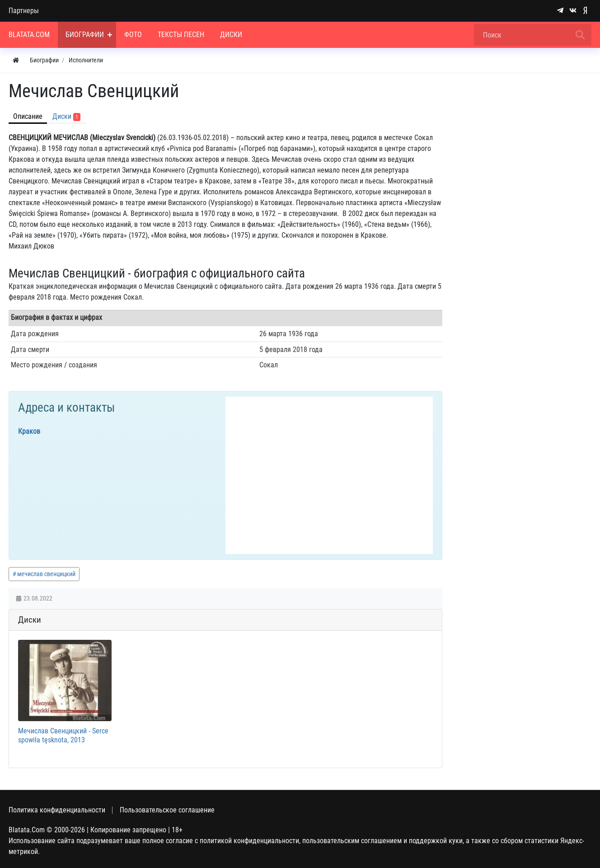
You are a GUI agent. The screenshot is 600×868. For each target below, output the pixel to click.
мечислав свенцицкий (46, 574)
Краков (29, 431)
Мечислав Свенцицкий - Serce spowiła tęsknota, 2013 (63, 735)
